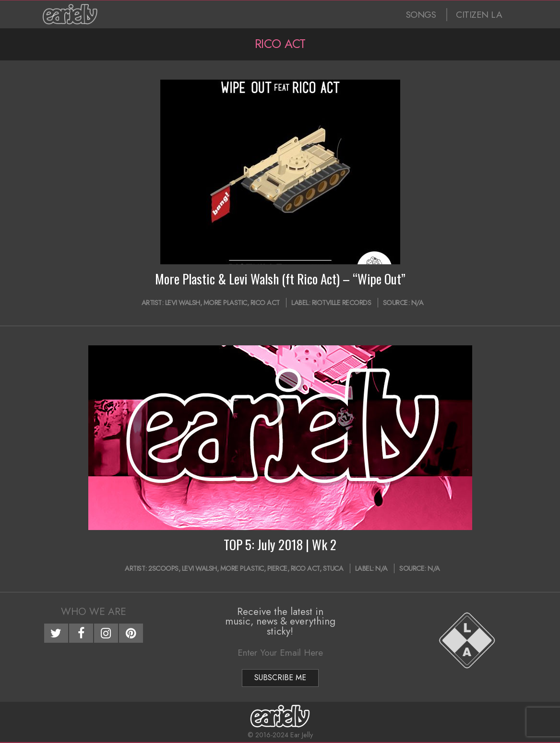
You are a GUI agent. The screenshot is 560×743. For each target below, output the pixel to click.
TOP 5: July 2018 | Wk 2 (280, 544)
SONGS (421, 15)
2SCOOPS (163, 568)
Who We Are (94, 612)
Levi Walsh (183, 303)
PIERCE (277, 568)
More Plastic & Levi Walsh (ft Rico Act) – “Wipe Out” (280, 279)
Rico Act (265, 303)
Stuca (333, 568)
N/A (417, 303)
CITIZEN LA (479, 15)
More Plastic (225, 303)
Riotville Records (342, 303)
